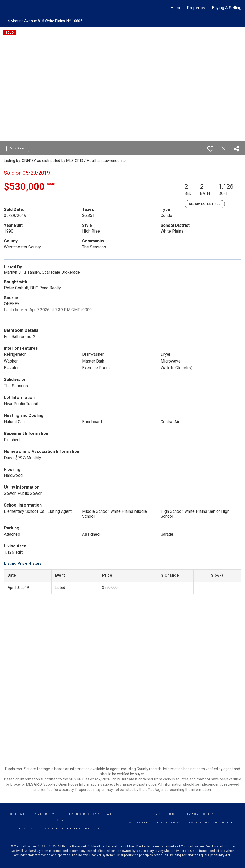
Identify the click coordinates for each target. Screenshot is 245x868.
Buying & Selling (227, 8)
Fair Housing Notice (211, 823)
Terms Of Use (163, 814)
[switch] (210, 149)
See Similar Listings (205, 204)
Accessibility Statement (157, 823)
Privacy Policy (198, 814)
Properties (197, 8)
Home (176, 8)
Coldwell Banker (29, 814)
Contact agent (18, 149)
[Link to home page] (7, 7)
